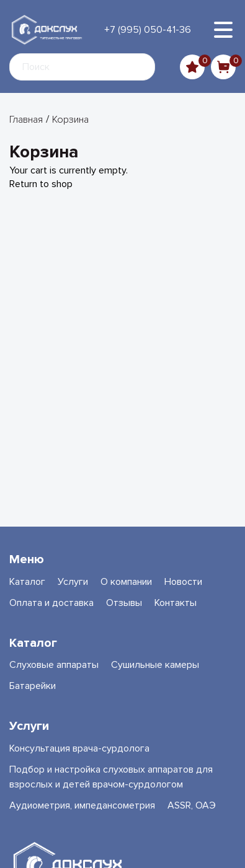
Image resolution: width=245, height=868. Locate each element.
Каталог (27, 582)
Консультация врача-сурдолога (79, 748)
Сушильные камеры (155, 665)
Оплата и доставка (51, 603)
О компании (126, 582)
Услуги (73, 582)
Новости (183, 582)
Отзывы (124, 603)
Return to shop (41, 184)
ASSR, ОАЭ (192, 805)
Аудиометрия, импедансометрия (82, 805)
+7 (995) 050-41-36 (148, 30)
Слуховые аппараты (54, 665)
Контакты (176, 603)
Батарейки (33, 686)
